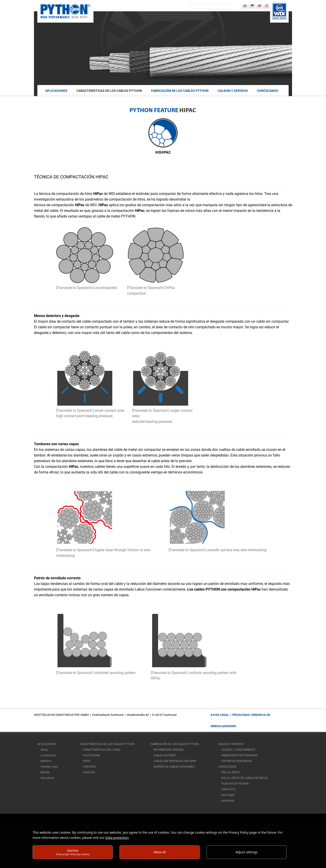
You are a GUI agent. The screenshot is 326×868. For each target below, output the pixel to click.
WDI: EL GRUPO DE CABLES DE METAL (244, 778)
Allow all (160, 852)
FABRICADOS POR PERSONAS (239, 755)
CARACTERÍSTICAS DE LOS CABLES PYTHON (109, 91)
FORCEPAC (90, 767)
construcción (48, 755)
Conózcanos (268, 91)
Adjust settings (247, 852)
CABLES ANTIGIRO (165, 755)
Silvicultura (47, 778)
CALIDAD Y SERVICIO (233, 91)
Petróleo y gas (49, 767)
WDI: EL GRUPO (231, 772)
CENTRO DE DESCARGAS (236, 761)
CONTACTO (228, 789)
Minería (45, 772)
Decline (73, 852)
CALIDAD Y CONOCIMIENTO (238, 750)
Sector (44, 750)
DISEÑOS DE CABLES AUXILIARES (174, 767)
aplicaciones (56, 91)
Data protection (117, 838)
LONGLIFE (89, 772)
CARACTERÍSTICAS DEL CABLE (102, 750)
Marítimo (46, 761)
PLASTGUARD (91, 755)
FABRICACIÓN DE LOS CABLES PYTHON (180, 91)
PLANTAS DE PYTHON (235, 784)
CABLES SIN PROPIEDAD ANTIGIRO (175, 761)
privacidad (241, 715)
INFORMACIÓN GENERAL (169, 750)
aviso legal (220, 715)
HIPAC (87, 761)
